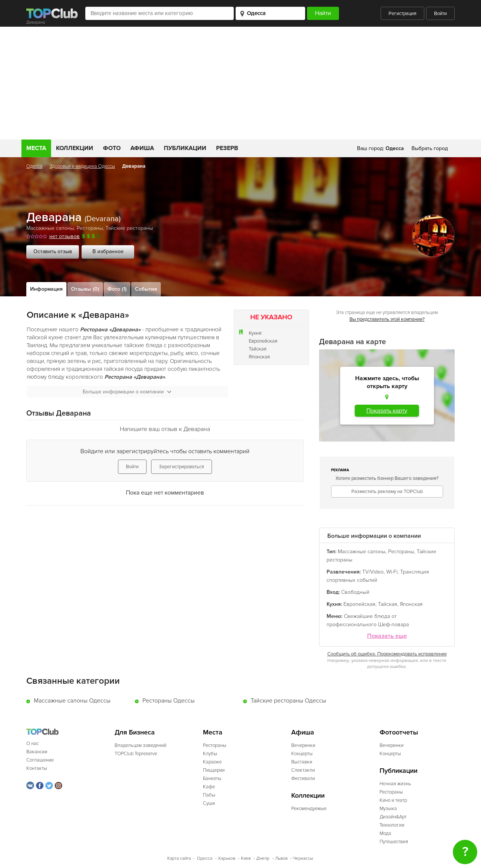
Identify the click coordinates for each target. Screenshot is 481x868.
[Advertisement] (240, 83)
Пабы (209, 795)
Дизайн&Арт (393, 817)
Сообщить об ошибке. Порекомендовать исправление (387, 654)
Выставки (302, 762)
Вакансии (37, 752)
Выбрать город (430, 148)
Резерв (227, 148)
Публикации (185, 148)
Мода (385, 833)
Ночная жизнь (395, 784)
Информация (46, 289)
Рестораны (90, 228)
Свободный (355, 592)
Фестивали (303, 778)
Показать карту (387, 411)
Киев (246, 858)
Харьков (227, 858)
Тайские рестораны (129, 228)
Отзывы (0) (85, 289)
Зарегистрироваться (182, 467)
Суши (209, 803)
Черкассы (303, 858)
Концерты (302, 754)
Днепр (263, 858)
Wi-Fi (392, 572)
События (146, 289)
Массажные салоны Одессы (72, 701)
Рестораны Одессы (169, 701)
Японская (259, 357)
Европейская (263, 341)
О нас (33, 744)
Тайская (258, 349)
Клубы (210, 754)
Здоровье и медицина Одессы (82, 166)
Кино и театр (393, 800)
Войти (440, 14)
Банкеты (212, 778)
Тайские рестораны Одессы (288, 701)
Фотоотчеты (399, 732)
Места (36, 148)
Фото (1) (117, 289)
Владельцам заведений (141, 745)
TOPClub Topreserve (136, 754)
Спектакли (303, 770)
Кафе (209, 787)
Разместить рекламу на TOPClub (387, 492)
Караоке (212, 762)
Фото (112, 148)
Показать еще (387, 636)
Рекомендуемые (309, 809)
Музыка (388, 809)
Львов (281, 858)
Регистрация (402, 14)
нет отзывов (64, 236)
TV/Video (373, 572)
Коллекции (75, 148)
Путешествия (394, 842)
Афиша (142, 148)
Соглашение (40, 760)
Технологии (392, 825)
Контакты (37, 768)
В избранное (108, 251)
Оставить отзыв (53, 251)
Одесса (34, 166)
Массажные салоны (50, 228)
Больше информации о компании (127, 392)
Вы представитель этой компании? (387, 319)
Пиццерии (214, 770)
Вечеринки (303, 745)
